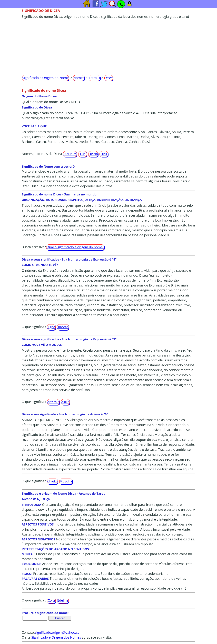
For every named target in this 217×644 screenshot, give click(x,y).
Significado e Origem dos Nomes (56, 637)
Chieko (53, 481)
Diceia (93, 154)
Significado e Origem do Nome (45, 78)
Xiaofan (63, 327)
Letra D (94, 78)
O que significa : (34, 327)
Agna (51, 327)
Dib (83, 154)
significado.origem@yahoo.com (59, 632)
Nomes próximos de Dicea (42, 154)
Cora (51, 600)
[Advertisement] (108, 46)
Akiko (65, 402)
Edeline (63, 600)
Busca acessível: (34, 247)
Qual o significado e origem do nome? (75, 247)
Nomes (79, 78)
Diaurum (70, 154)
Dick (104, 154)
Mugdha (66, 481)
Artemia (53, 402)
